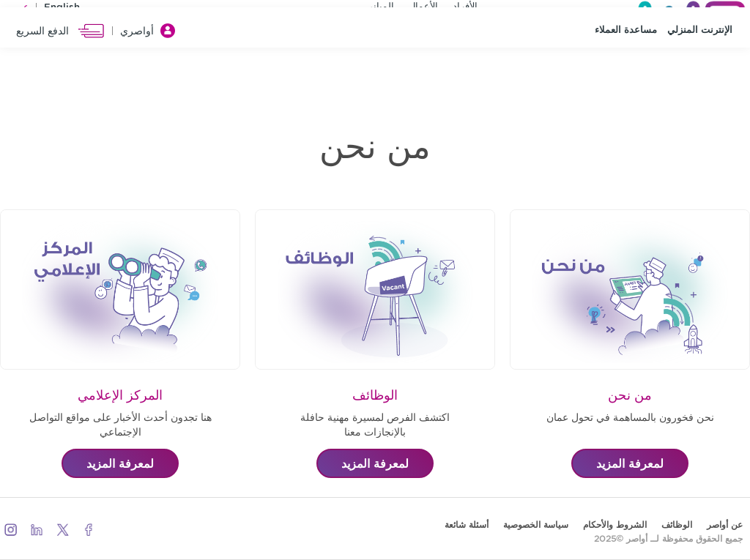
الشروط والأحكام (615, 524)
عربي (18, 11)
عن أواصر (725, 524)
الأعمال (423, 10)
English (62, 11)
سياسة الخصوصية (536, 524)
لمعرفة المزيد (630, 463)
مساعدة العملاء (626, 66)
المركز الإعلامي (120, 395)
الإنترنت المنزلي (700, 66)
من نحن (630, 395)
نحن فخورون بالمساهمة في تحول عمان (630, 417)
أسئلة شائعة (467, 524)
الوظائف (375, 395)
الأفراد (465, 10)
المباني (380, 10)
